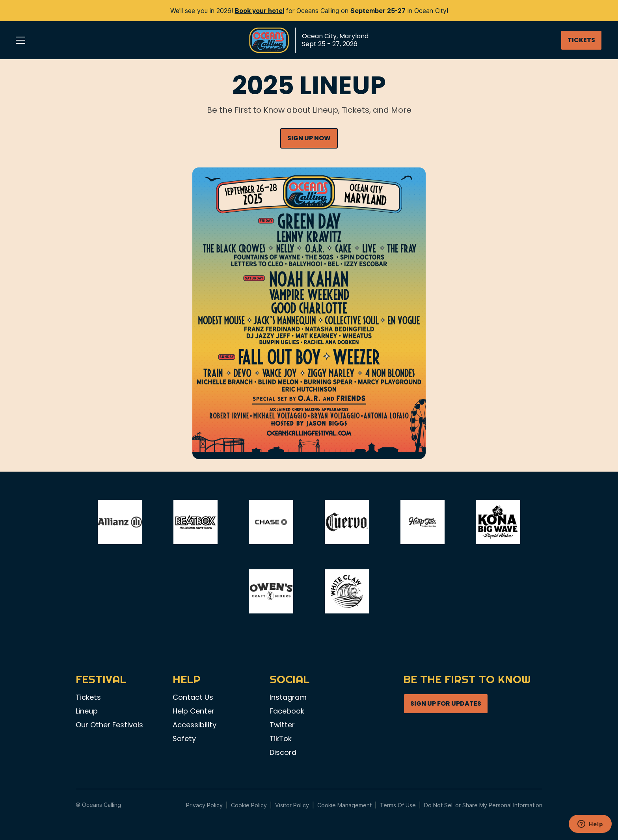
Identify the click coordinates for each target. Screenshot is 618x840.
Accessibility (195, 725)
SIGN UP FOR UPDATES (446, 703)
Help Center (194, 711)
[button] (20, 40)
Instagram (288, 697)
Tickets (88, 697)
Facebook (287, 711)
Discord (283, 753)
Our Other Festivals (109, 725)
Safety (184, 739)
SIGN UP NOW (309, 138)
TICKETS (581, 40)
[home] (309, 40)
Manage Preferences (345, 805)
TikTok (281, 739)
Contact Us (193, 697)
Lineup (87, 711)
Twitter (282, 725)
